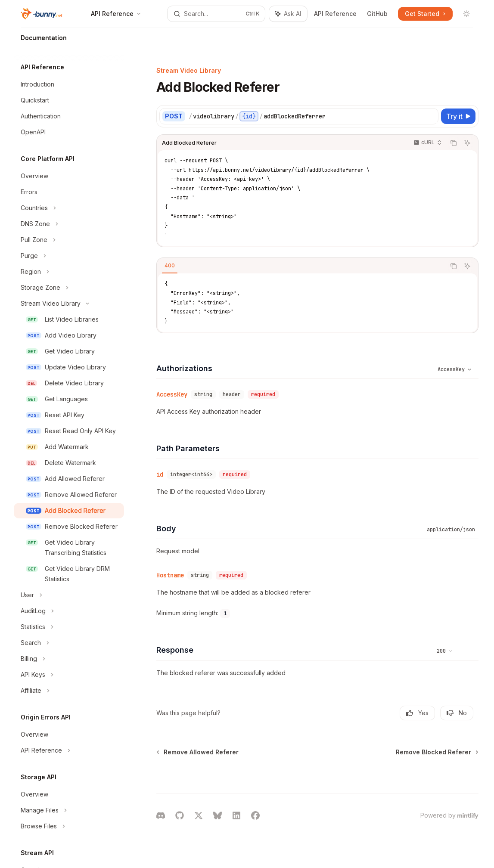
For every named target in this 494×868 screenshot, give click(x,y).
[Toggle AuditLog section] (69, 611)
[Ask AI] (467, 143)
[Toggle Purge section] (69, 256)
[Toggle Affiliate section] (69, 691)
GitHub (377, 14)
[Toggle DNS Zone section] (69, 224)
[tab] (170, 266)
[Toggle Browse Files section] (69, 826)
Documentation (44, 41)
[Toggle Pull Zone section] (69, 240)
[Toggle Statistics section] (69, 627)
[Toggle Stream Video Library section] (69, 304)
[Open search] (216, 14)
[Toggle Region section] (69, 272)
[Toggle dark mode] (466, 14)
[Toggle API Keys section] (69, 675)
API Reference (335, 14)
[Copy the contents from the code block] (454, 143)
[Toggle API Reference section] (69, 750)
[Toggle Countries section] (69, 208)
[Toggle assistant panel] (288, 14)
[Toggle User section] (69, 595)
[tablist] (301, 266)
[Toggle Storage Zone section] (69, 288)
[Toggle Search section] (69, 643)
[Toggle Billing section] (69, 659)
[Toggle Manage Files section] (69, 810)
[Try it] (458, 116)
